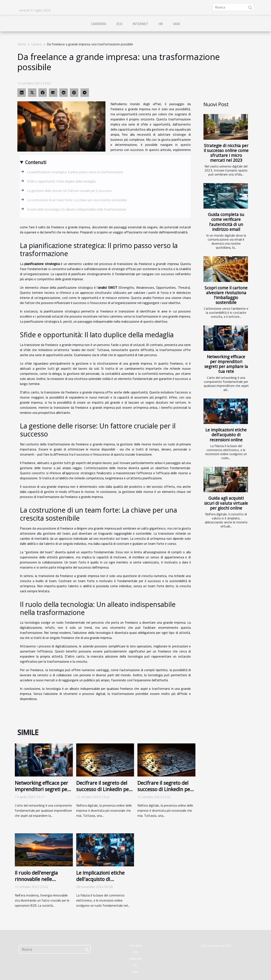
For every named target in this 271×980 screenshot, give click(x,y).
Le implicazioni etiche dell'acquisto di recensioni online (226, 435)
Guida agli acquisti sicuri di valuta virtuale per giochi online (226, 503)
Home (22, 44)
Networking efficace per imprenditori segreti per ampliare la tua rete (226, 364)
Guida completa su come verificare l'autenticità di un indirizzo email (226, 222)
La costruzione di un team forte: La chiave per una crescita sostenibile (77, 200)
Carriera (99, 24)
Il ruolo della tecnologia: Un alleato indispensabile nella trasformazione (77, 209)
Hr (161, 24)
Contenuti (36, 162)
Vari (176, 24)
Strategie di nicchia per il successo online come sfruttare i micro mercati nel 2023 (226, 153)
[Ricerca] (233, 7)
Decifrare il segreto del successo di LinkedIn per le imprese (104, 789)
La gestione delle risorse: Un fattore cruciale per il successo (69, 191)
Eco (119, 24)
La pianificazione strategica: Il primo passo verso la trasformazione (75, 172)
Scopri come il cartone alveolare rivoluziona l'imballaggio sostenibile (226, 295)
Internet (140, 24)
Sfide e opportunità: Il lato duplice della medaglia (61, 181)
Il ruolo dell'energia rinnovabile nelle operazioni (36, 879)
